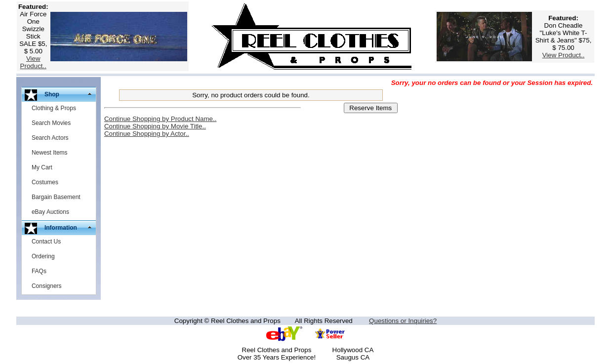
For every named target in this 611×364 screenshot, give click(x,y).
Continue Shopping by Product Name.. (160, 119)
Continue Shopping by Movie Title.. (155, 126)
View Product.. (33, 62)
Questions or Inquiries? (403, 321)
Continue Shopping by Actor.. (147, 134)
